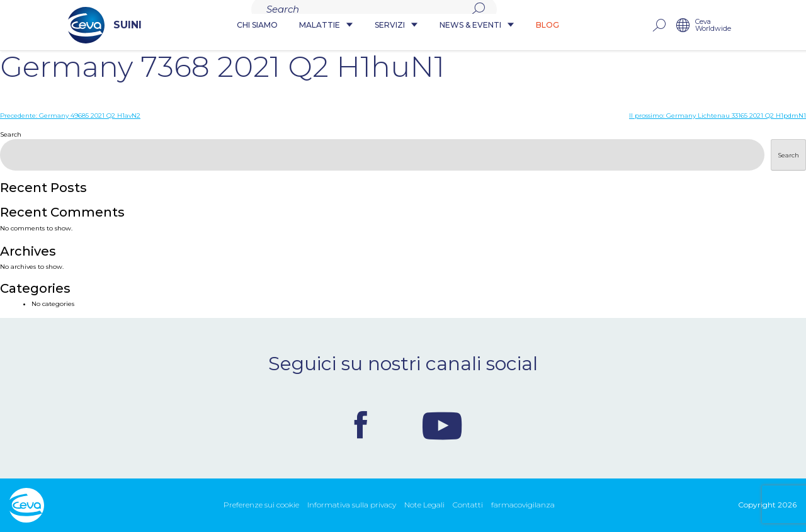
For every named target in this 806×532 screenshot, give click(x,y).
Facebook (361, 425)
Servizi (397, 25)
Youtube (442, 425)
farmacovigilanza (523, 505)
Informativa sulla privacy (352, 505)
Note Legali (424, 505)
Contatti (468, 505)
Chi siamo (258, 25)
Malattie (327, 25)
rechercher (717, 25)
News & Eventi (478, 25)
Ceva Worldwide (772, 25)
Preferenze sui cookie (261, 505)
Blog (548, 25)
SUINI (46, 25)
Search (11, 134)
